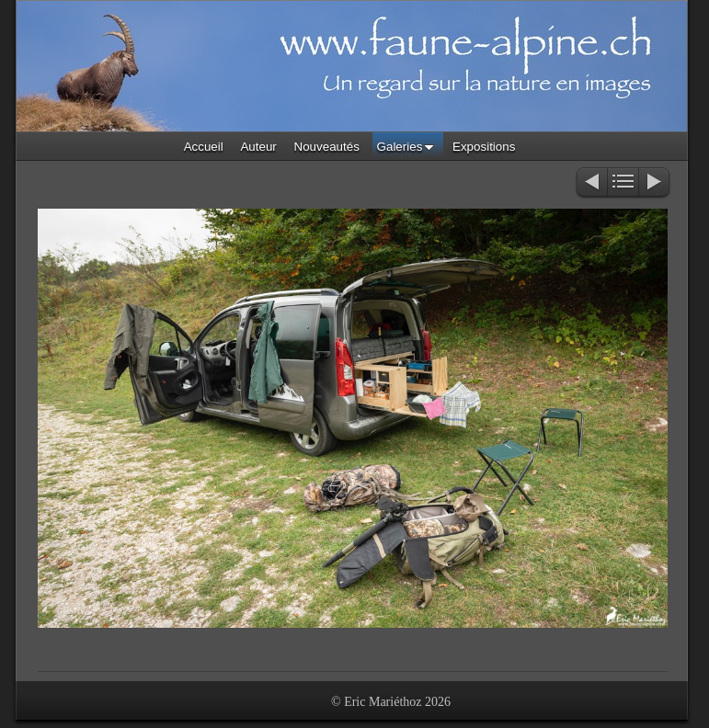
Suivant (655, 183)
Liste (623, 183)
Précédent (591, 183)
